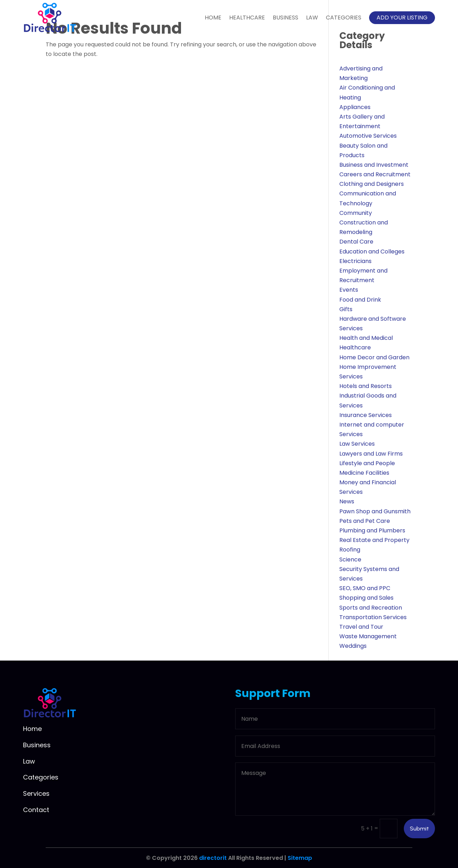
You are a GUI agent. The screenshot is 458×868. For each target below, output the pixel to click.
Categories (344, 18)
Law (312, 18)
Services (36, 793)
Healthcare (247, 18)
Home (213, 18)
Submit (419, 829)
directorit (213, 858)
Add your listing (402, 18)
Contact (36, 810)
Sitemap (300, 858)
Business (285, 18)
